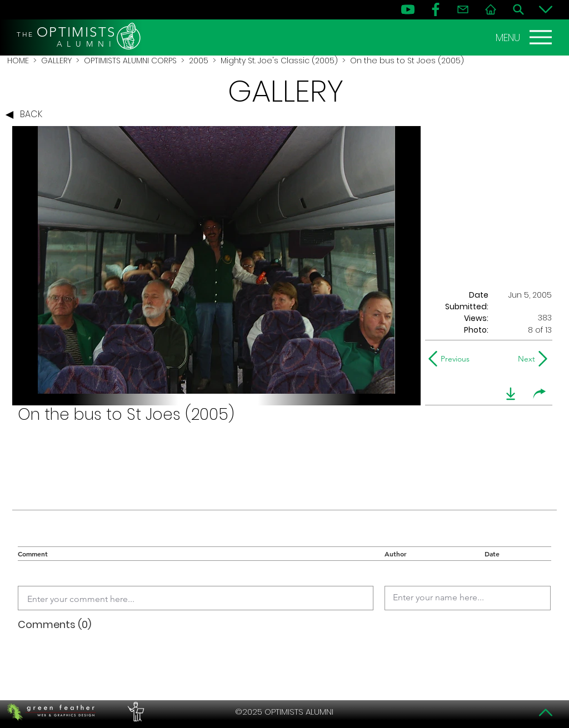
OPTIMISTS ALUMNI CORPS (130, 61)
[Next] (524, 359)
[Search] (518, 9)
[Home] (491, 9)
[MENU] (525, 37)
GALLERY (56, 61)
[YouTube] (408, 9)
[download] (511, 394)
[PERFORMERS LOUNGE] (134, 712)
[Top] (546, 712)
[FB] (436, 9)
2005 (199, 61)
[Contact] (463, 9)
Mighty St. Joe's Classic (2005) (279, 61)
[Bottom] (546, 9)
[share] (540, 394)
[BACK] (27, 115)
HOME (18, 61)
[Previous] (451, 359)
